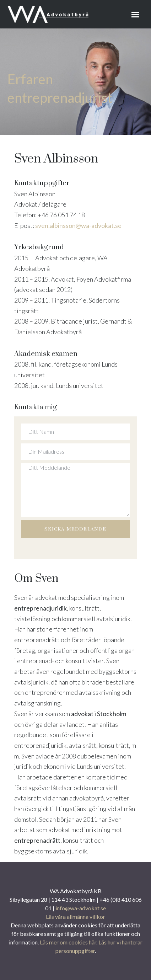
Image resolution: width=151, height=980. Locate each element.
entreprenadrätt (37, 840)
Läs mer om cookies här (68, 942)
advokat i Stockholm (99, 714)
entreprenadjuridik (41, 608)
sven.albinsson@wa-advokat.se (78, 225)
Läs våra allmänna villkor (75, 917)
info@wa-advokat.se (81, 908)
